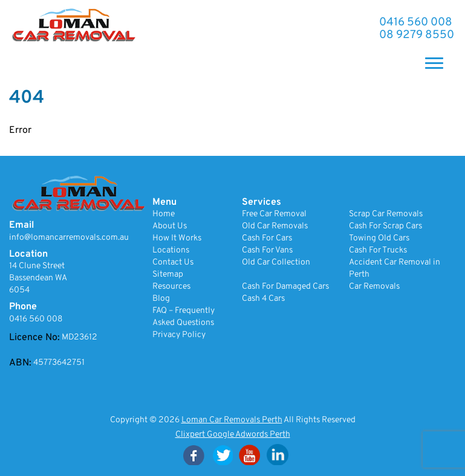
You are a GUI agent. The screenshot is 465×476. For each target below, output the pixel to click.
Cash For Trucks (378, 250)
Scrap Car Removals (386, 214)
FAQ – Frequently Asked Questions (184, 317)
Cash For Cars (267, 238)
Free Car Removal (274, 214)
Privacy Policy (179, 335)
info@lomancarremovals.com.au (69, 238)
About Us (170, 226)
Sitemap (168, 275)
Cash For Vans (267, 250)
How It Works (177, 238)
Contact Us (173, 262)
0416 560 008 (416, 23)
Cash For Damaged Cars (285, 287)
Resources (171, 287)
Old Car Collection (276, 262)
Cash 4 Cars (263, 299)
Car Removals (374, 287)
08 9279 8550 (417, 35)
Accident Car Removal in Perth (395, 269)
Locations (171, 250)
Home (164, 214)
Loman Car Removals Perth (232, 420)
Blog (161, 299)
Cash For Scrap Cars (385, 226)
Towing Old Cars (379, 238)
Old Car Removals (275, 226)
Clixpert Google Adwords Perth (233, 435)
